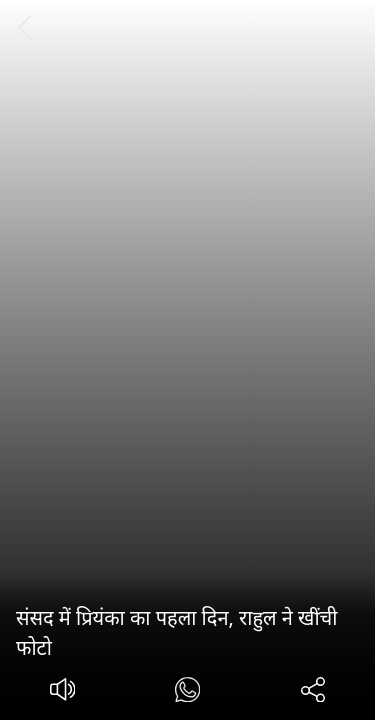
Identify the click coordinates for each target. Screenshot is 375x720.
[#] (187, 692)
